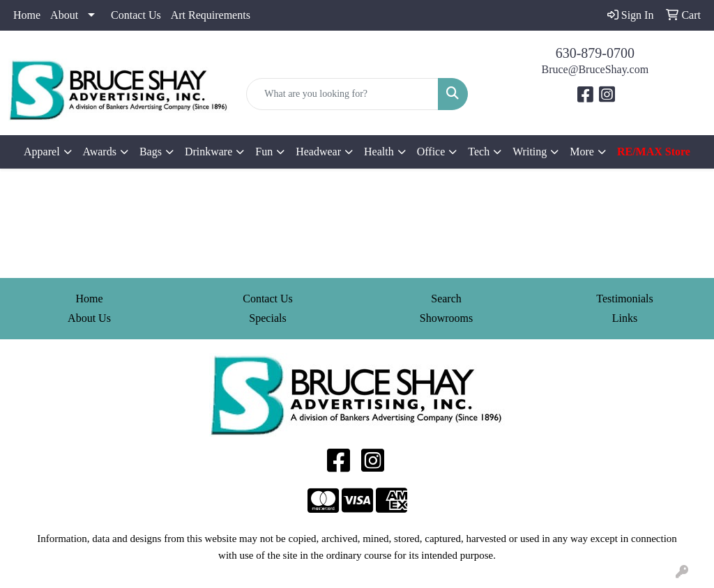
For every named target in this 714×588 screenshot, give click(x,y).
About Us (89, 318)
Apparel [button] (42, 152)
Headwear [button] (318, 152)
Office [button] (431, 152)
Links (625, 318)
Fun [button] (264, 152)
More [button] (582, 152)
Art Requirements (211, 15)
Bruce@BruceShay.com (595, 69)
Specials (267, 318)
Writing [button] (530, 152)
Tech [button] (479, 152)
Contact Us (136, 15)
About (64, 15)
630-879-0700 (595, 53)
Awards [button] (100, 152)
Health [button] (379, 152)
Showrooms (446, 318)
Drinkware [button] (208, 152)
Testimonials (625, 299)
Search (446, 299)
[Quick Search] (342, 94)
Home (27, 15)
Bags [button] (151, 152)
